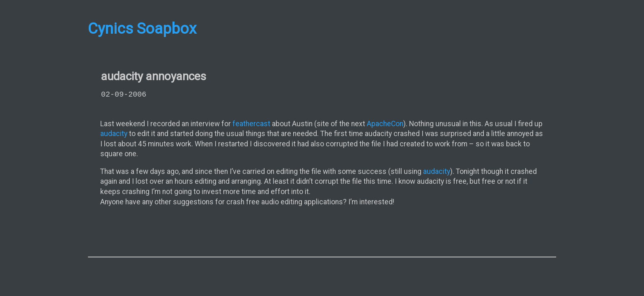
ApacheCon (385, 124)
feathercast (251, 124)
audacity (114, 134)
